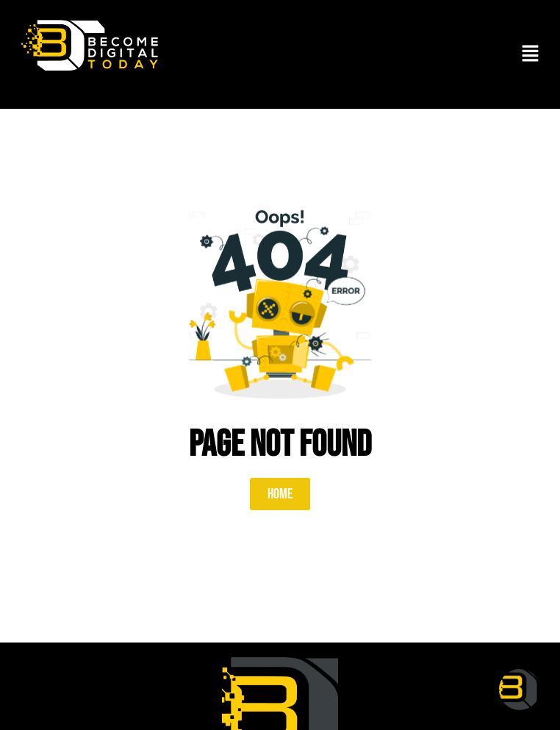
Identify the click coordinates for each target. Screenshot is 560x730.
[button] (531, 54)
